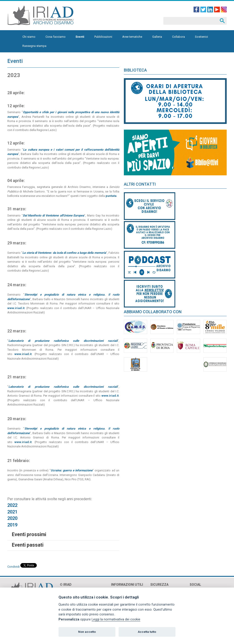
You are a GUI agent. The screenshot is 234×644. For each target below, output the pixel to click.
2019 (12, 525)
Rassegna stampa (34, 46)
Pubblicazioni (103, 37)
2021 (12, 512)
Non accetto (87, 632)
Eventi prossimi (29, 534)
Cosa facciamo (56, 37)
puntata (111, 196)
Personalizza (69, 619)
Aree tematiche (132, 37)
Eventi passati (28, 545)
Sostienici (201, 37)
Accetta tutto (147, 632)
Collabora (178, 37)
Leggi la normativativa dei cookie (116, 619)
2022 (12, 505)
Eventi (80, 37)
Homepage (13, 37)
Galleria (157, 37)
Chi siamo (29, 37)
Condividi (13, 567)
